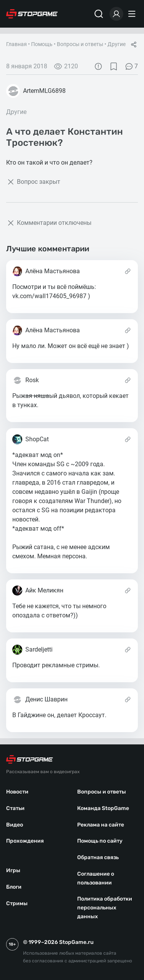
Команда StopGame (103, 808)
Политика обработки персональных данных (105, 908)
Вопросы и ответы (80, 44)
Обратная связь (98, 857)
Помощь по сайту (100, 841)
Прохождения (25, 841)
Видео (15, 825)
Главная (17, 44)
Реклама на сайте (101, 825)
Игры (13, 870)
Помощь (42, 44)
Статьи (15, 808)
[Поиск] (99, 14)
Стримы (17, 903)
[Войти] (116, 14)
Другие (117, 44)
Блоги (14, 887)
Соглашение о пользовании (96, 878)
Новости (17, 792)
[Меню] (133, 14)
